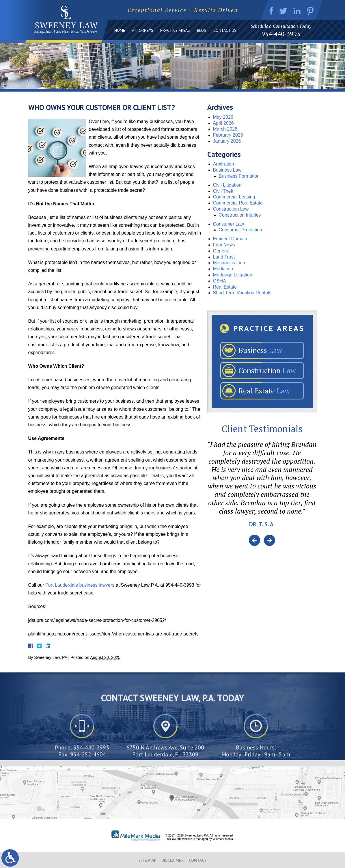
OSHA (220, 281)
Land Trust (224, 257)
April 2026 (223, 123)
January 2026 (227, 141)
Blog (202, 30)
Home (120, 30)
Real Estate (225, 287)
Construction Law (231, 209)
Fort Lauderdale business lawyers (80, 585)
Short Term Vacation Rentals (242, 293)
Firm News (224, 245)
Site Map (147, 860)
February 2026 (228, 135)
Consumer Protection (240, 230)
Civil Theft (223, 191)
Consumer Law (229, 224)
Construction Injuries (240, 215)
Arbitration (224, 164)
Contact (198, 860)
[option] (262, 487)
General (221, 251)
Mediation (223, 269)
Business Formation (239, 176)
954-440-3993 (281, 34)
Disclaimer (172, 860)
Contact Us (225, 30)
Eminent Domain (230, 239)
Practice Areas (175, 30)
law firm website (182, 839)
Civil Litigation (227, 185)
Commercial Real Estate (238, 203)
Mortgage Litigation (233, 275)
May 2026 (223, 117)
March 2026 (225, 129)
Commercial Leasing (234, 197)
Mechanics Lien (229, 263)
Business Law (227, 170)
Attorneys (143, 30)
